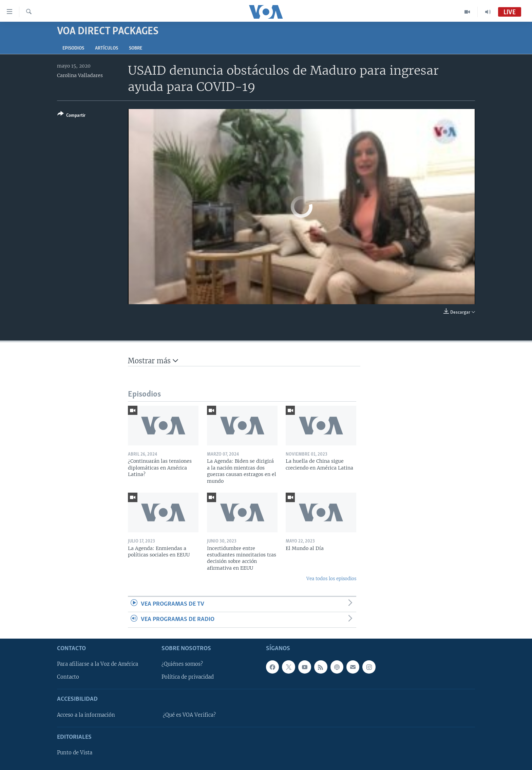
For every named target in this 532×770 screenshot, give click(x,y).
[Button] (71, 116)
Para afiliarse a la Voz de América (98, 664)
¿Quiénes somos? (182, 664)
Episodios (73, 48)
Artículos (107, 48)
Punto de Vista (75, 753)
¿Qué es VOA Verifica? (189, 715)
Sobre (136, 48)
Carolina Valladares (80, 75)
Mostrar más (153, 361)
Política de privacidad (188, 677)
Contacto (68, 677)
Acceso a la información (86, 715)
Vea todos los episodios (331, 579)
